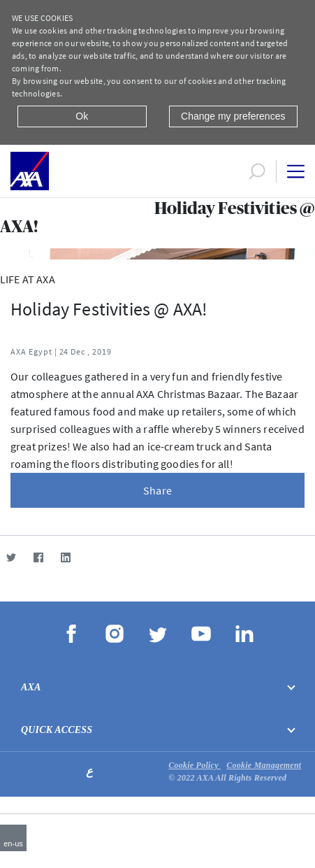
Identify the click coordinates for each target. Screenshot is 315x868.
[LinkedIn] (65, 557)
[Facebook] (38, 557)
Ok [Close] (82, 116)
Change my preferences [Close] (233, 116)
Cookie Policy (195, 765)
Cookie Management (264, 765)
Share (157, 490)
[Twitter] (11, 557)
